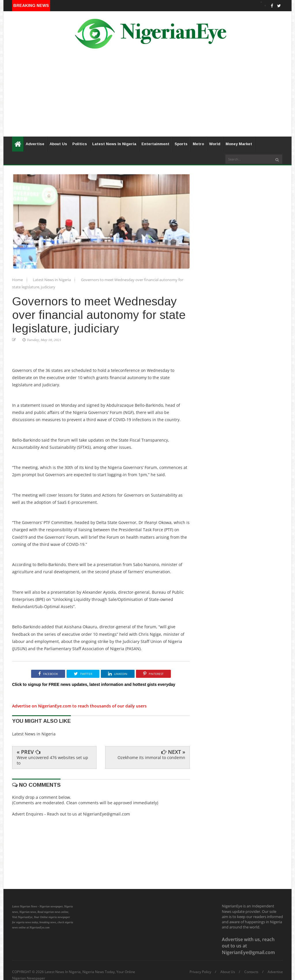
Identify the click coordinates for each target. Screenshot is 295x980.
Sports (181, 144)
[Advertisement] (147, 96)
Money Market (239, 144)
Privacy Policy (200, 972)
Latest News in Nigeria (52, 280)
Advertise (35, 144)
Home (18, 280)
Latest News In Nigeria (114, 144)
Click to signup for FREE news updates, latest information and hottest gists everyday (94, 684)
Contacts (251, 972)
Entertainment (155, 144)
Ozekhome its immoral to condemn (151, 757)
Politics (80, 144)
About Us (58, 144)
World (215, 144)
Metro (198, 144)
